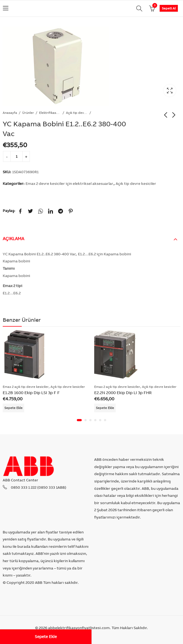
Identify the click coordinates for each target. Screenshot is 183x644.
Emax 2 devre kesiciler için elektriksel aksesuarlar (69, 183)
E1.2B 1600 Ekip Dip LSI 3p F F (31, 392)
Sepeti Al (169, 8)
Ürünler (28, 113)
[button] (79, 420)
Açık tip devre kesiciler (77, 113)
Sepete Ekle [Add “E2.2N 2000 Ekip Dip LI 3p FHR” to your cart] (105, 408)
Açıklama (13, 239)
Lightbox (170, 91)
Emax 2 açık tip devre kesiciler (26, 387)
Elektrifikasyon (50, 113)
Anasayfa (10, 113)
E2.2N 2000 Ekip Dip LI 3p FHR (123, 392)
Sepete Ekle (46, 637)
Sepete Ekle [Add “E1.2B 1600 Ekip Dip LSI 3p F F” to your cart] (13, 408)
